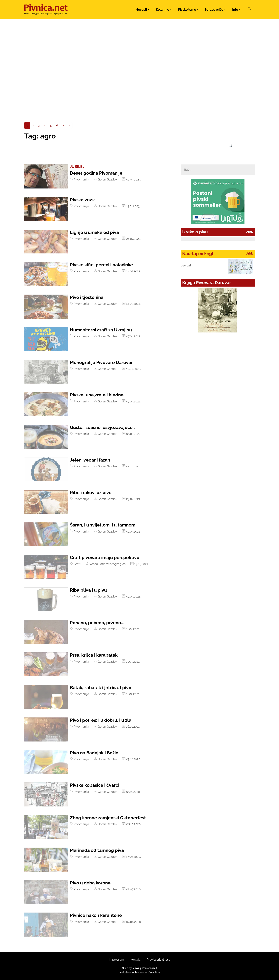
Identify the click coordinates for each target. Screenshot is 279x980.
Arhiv (250, 232)
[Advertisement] (139, 95)
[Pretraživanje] (230, 146)
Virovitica (154, 972)
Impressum (116, 960)
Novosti (141, 10)
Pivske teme (187, 10)
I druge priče (214, 10)
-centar (141, 972)
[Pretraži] (249, 9)
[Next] (69, 125)
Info (235, 10)
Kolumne (163, 10)
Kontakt (135, 960)
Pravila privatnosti (158, 960)
